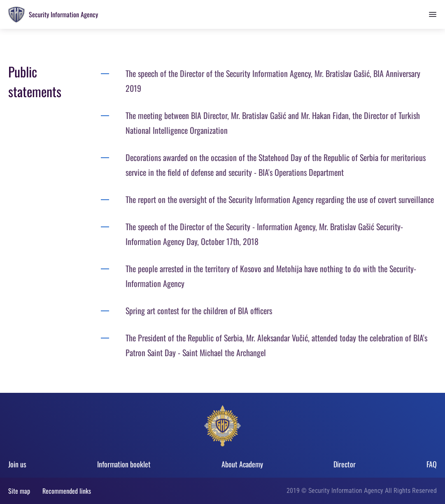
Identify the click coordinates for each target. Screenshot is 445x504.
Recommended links (67, 491)
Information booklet (124, 464)
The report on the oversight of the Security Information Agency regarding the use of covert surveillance (281, 199)
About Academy (242, 464)
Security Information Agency (63, 14)
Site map (19, 491)
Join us (17, 464)
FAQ (432, 464)
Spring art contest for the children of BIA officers (202, 310)
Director (345, 464)
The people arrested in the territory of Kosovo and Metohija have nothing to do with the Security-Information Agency (271, 276)
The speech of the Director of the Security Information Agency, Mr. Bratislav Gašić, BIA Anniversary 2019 (273, 81)
